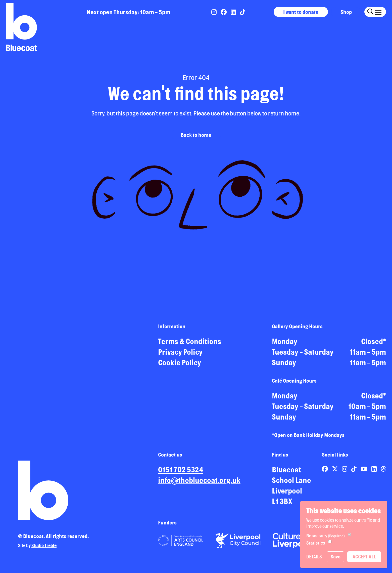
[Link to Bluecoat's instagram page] (214, 12)
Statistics (316, 543)
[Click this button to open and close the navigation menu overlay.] (378, 11)
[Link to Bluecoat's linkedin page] (234, 12)
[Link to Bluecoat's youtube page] (364, 473)
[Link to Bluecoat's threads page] (383, 473)
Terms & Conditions (190, 345)
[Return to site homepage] (21, 27)
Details (314, 557)
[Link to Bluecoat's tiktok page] (243, 12)
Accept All (364, 557)
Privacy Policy (180, 356)
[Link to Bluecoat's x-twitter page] (335, 473)
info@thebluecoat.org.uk (199, 484)
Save (336, 557)
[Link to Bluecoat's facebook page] (224, 12)
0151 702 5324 (181, 473)
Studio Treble (44, 549)
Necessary (326, 536)
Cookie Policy (180, 366)
